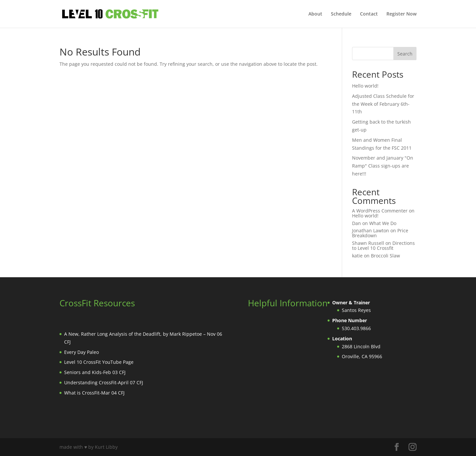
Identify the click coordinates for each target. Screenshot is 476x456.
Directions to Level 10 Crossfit (383, 246)
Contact (369, 14)
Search (405, 54)
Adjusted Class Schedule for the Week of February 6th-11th (383, 104)
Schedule (341, 14)
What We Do (383, 223)
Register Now (401, 14)
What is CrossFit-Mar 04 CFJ (94, 393)
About (315, 14)
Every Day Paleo (81, 352)
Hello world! (365, 86)
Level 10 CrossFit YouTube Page (99, 362)
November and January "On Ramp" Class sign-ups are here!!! (383, 166)
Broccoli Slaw (385, 256)
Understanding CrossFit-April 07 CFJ (104, 382)
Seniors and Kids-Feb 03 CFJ (95, 372)
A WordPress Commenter (380, 211)
